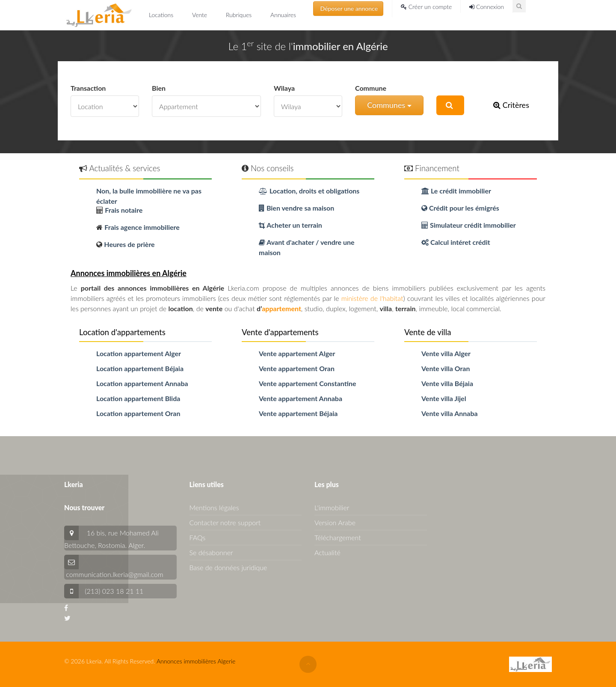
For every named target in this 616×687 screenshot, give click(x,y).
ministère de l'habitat (372, 298)
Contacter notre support (225, 522)
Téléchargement (338, 537)
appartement (281, 308)
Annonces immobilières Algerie (196, 661)
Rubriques (240, 15)
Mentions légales (214, 507)
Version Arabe (335, 522)
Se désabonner (211, 552)
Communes (389, 105)
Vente (200, 15)
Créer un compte (426, 7)
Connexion (487, 7)
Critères (511, 105)
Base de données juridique (228, 567)
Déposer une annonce (348, 8)
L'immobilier (332, 507)
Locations (162, 15)
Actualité (327, 552)
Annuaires (283, 15)
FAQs (198, 537)
